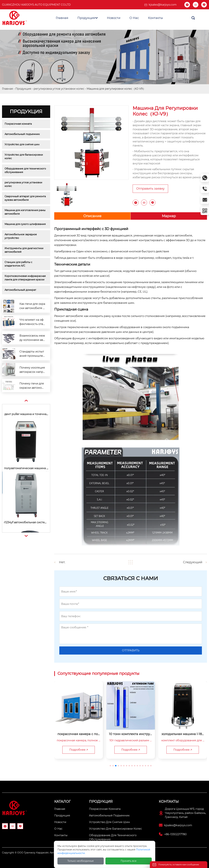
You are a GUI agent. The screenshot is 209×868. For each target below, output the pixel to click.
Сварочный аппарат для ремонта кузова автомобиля (26, 198)
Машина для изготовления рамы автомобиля (25, 212)
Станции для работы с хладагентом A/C (19, 264)
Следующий (193, 562)
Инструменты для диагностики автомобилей (24, 250)
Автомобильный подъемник (22, 134)
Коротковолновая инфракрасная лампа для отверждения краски (25, 278)
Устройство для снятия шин (22, 144)
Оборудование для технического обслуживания (26, 170)
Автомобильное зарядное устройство (21, 236)
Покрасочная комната (18, 124)
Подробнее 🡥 (79, 750)
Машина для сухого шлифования (25, 224)
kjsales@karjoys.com (163, 5)
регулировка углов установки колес (59, 89)
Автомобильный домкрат (20, 290)
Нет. (62, 562)
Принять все (129, 861)
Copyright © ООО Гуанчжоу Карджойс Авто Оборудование (39, 853)
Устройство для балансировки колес (24, 157)
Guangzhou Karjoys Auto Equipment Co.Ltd (36, 5)
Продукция (23, 89)
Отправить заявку (150, 189)
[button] (110, 766)
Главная (8, 89)
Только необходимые (81, 861)
